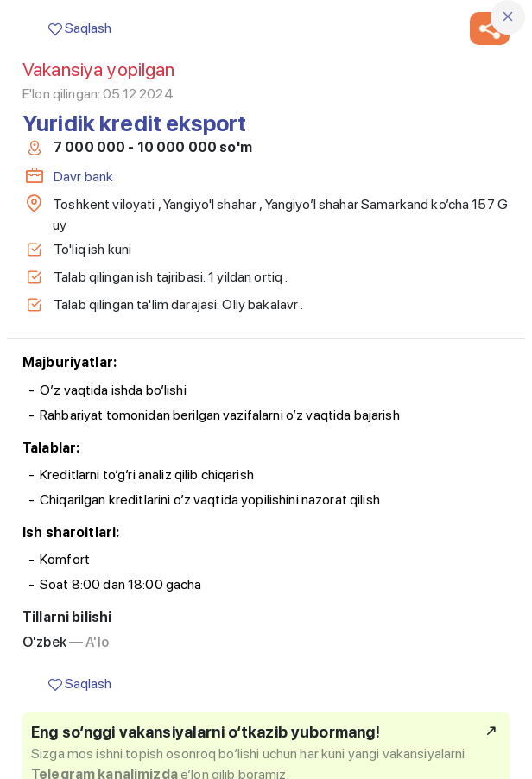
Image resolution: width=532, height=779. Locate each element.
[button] (490, 28)
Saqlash (80, 28)
